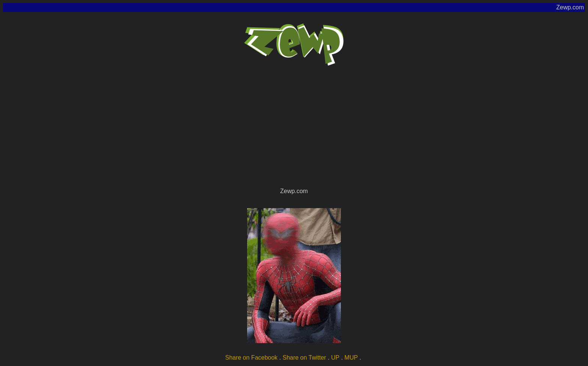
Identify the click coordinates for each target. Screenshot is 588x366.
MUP (351, 358)
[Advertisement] (294, 130)
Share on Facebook (251, 358)
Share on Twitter (304, 358)
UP (335, 358)
